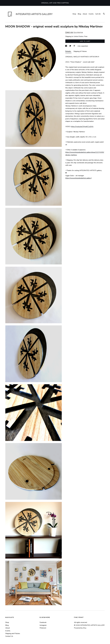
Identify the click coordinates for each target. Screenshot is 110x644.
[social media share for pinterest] (75, 46)
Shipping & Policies (80, 51)
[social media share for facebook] (66, 46)
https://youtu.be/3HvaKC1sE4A (82, 127)
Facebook (43, 622)
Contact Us (9, 636)
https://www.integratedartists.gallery (78, 178)
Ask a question (83, 46)
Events (91, 14)
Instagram (43, 625)
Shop (74, 14)
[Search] (104, 14)
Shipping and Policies (13, 634)
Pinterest (43, 628)
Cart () (98, 14)
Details (68, 51)
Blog (79, 14)
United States (79, 36)
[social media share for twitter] (70, 46)
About (85, 14)
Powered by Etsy (80, 628)
